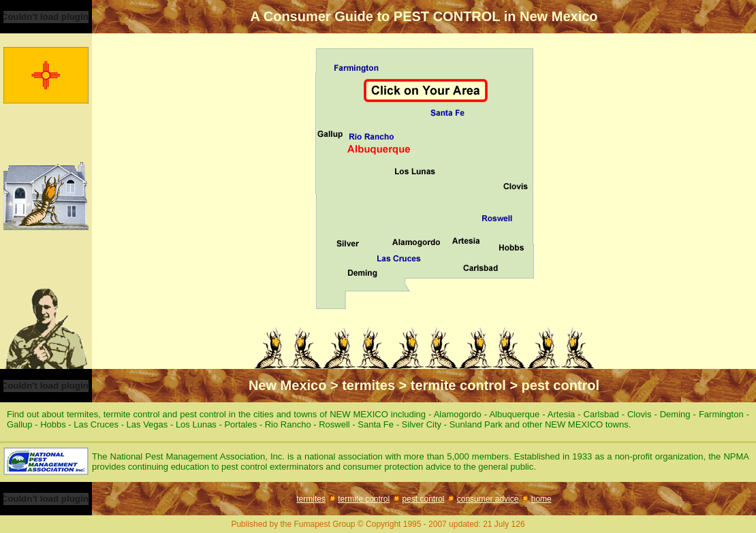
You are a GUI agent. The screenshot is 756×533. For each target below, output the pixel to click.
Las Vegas (147, 424)
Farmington (721, 414)
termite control (364, 499)
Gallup (20, 424)
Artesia (561, 414)
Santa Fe (376, 424)
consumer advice (488, 499)
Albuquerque (514, 414)
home (541, 499)
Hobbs (53, 424)
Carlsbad (601, 414)
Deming (675, 414)
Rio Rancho (288, 424)
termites (311, 499)
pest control (423, 499)
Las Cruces (96, 424)
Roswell (334, 424)
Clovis (639, 414)
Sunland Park (476, 424)
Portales (240, 424)
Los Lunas (196, 424)
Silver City (422, 424)
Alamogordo (458, 414)
